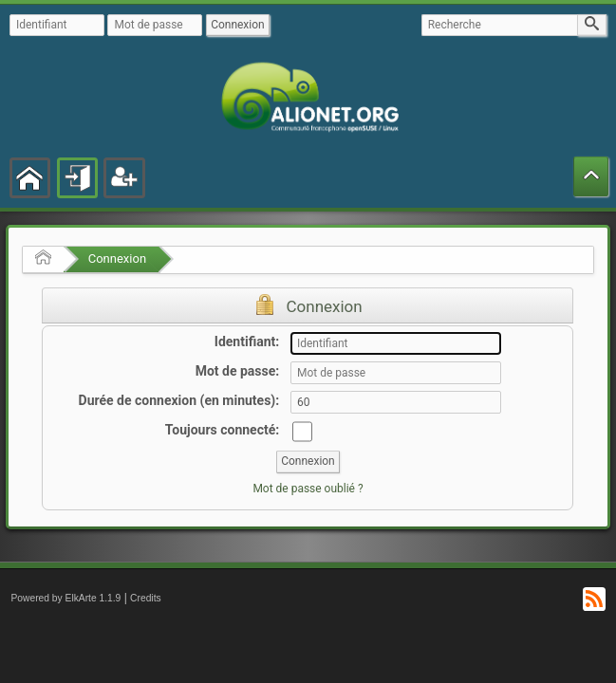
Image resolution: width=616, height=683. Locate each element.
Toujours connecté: (222, 430)
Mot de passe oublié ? (308, 489)
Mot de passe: (238, 371)
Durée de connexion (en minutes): (179, 400)
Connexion (117, 258)
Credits (146, 598)
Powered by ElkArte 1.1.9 (65, 598)
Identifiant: (247, 341)
